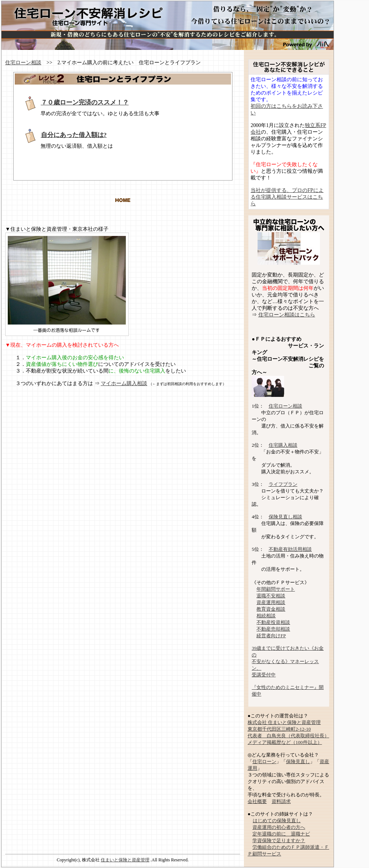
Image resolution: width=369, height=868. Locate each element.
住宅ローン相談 (23, 63)
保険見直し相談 (285, 517)
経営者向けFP (271, 636)
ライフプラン (283, 484)
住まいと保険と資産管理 (125, 860)
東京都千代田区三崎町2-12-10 (279, 729)
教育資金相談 (271, 609)
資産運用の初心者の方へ (279, 827)
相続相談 (266, 616)
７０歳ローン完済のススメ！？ (85, 102)
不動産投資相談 (273, 622)
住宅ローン (264, 761)
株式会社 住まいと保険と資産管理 (284, 722)
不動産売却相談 (273, 629)
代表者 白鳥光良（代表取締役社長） (288, 736)
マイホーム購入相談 (124, 383)
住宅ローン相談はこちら (287, 315)
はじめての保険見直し (277, 821)
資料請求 (281, 801)
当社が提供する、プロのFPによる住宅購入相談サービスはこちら (287, 197)
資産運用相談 (271, 602)
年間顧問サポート (276, 589)
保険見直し (298, 761)
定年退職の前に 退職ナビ (281, 834)
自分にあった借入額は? (74, 135)
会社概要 (257, 801)
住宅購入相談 (283, 445)
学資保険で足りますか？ (279, 840)
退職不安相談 (271, 596)
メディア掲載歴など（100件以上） (285, 742)
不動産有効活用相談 (290, 549)
